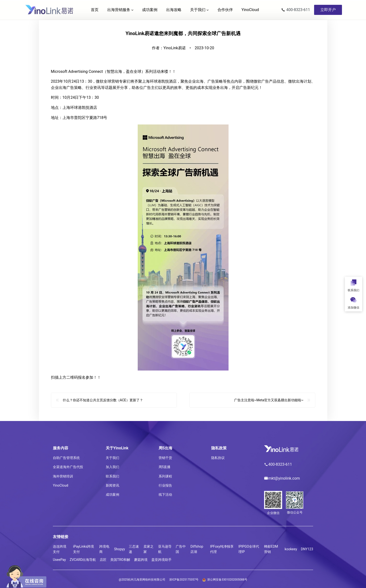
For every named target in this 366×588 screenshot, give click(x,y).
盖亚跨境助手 (161, 560)
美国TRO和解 (120, 560)
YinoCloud (61, 485)
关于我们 (198, 10)
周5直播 (165, 467)
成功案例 (112, 495)
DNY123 (307, 549)
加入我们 (112, 467)
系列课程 (165, 476)
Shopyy (120, 549)
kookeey (291, 549)
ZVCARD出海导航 (83, 560)
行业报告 (165, 485)
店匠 (103, 560)
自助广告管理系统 (66, 458)
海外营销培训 (63, 476)
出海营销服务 (119, 10)
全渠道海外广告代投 (68, 467)
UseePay (59, 560)
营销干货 (165, 458)
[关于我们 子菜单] (208, 10)
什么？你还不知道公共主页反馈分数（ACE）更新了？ (103, 403)
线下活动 (165, 495)
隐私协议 (218, 458)
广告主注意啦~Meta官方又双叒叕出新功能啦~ (269, 403)
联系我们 (112, 476)
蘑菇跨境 (141, 560)
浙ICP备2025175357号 (184, 580)
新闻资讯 (112, 485)
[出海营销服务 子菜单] (132, 10)
